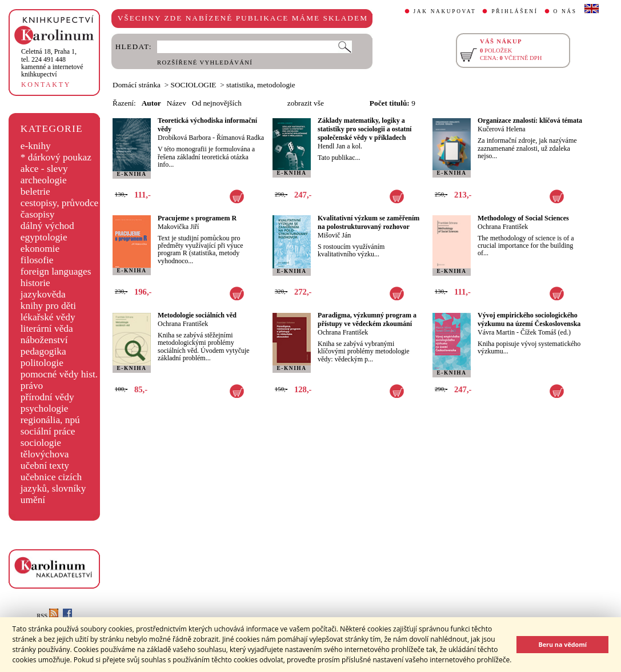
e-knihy (36, 146)
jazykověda (43, 294)
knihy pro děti (48, 306)
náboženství (44, 340)
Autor (151, 103)
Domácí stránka (137, 85)
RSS (47, 616)
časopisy (38, 214)
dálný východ (47, 226)
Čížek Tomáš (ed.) (546, 332)
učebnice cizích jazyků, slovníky (53, 483)
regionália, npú (50, 420)
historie (35, 283)
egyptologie (44, 237)
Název (177, 103)
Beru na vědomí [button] (562, 644)
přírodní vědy (47, 397)
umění (33, 500)
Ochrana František (503, 227)
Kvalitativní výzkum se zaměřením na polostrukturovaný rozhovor (368, 222)
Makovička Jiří (178, 227)
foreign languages (56, 271)
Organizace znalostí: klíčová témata (530, 120)
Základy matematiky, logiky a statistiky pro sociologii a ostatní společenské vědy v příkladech (364, 129)
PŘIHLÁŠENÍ (514, 11)
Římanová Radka (240, 138)
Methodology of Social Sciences (523, 218)
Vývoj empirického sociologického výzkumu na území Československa (529, 319)
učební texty (45, 466)
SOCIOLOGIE (194, 85)
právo (32, 386)
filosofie (37, 260)
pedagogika (43, 351)
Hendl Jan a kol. (340, 146)
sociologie (41, 443)
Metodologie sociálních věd (197, 315)
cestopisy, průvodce (60, 203)
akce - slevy (44, 169)
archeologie (44, 180)
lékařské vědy (48, 317)
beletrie (35, 192)
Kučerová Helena (502, 129)
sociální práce (48, 431)
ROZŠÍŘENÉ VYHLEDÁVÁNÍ (205, 63)
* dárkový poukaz (56, 157)
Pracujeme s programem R (197, 218)
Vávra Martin (496, 332)
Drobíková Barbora (184, 138)
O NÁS (565, 11)
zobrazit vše (306, 103)
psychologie (45, 409)
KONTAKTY (46, 84)
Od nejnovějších (217, 103)
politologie (42, 363)
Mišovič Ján (334, 235)
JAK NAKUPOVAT (445, 11)
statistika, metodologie (261, 85)
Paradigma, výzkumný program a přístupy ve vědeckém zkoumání (367, 319)
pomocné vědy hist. (59, 374)
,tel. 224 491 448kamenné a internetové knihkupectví (52, 63)
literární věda (47, 329)
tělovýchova (45, 454)
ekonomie (40, 249)
